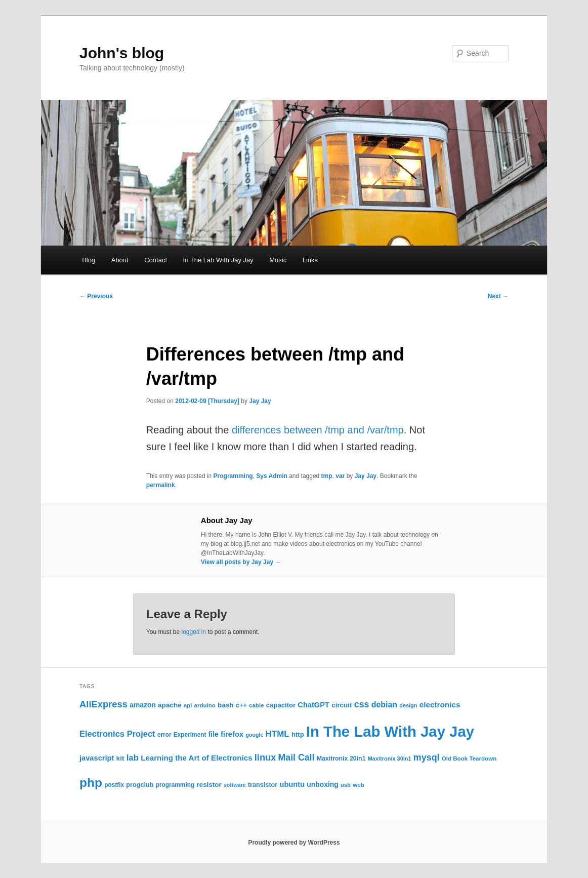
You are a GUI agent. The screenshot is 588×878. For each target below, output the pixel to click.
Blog (89, 260)
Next (498, 296)
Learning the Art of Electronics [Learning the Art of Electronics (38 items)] (196, 758)
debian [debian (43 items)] (384, 705)
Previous (96, 296)
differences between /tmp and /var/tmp (318, 430)
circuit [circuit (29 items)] (342, 705)
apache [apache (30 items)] (170, 705)
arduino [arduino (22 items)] (204, 705)
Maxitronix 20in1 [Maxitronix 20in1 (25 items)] (341, 759)
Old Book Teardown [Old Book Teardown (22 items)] (469, 759)
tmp (327, 476)
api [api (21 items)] (188, 705)
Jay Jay (260, 401)
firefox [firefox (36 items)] (232, 734)
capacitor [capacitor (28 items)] (281, 705)
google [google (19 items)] (254, 735)
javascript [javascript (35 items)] (97, 758)
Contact (156, 260)
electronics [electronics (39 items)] (440, 705)
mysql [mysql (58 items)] (427, 757)
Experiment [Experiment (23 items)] (190, 735)
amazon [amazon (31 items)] (143, 705)
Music (278, 260)
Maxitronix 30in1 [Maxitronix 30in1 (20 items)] (390, 759)
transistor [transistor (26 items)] (263, 785)
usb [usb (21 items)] (346, 785)
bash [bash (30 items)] (226, 705)
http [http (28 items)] (298, 734)
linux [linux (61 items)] (265, 757)
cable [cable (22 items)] (257, 705)
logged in (194, 632)
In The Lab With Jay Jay (218, 260)
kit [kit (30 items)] (120, 758)
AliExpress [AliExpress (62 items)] (103, 704)
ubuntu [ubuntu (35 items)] (292, 784)
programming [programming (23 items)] (175, 785)
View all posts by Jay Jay (241, 562)
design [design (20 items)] (408, 705)
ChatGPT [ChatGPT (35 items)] (313, 705)
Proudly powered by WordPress (294, 843)
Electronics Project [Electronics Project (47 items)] (117, 734)
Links (310, 260)
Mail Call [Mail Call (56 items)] (296, 757)
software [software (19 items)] (235, 785)
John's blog (122, 53)
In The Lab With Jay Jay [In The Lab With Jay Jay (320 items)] (390, 731)
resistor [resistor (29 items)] (209, 785)
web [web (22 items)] (359, 785)
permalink (161, 485)
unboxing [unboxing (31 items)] (323, 784)
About (120, 260)
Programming (233, 476)
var (340, 476)
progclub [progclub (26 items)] (140, 785)
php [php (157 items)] (91, 783)
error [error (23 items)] (164, 735)
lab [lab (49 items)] (133, 758)
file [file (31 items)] (214, 734)
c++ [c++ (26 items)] (241, 705)
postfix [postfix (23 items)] (114, 785)
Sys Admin (272, 476)
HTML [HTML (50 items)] (278, 734)
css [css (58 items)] (362, 704)
